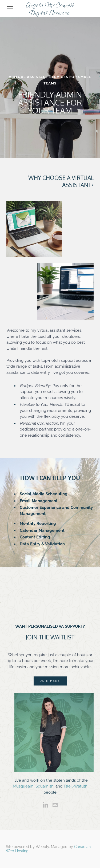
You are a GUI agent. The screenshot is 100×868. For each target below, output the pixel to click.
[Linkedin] (45, 805)
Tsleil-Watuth (75, 786)
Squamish (45, 786)
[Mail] (55, 805)
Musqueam (23, 786)
